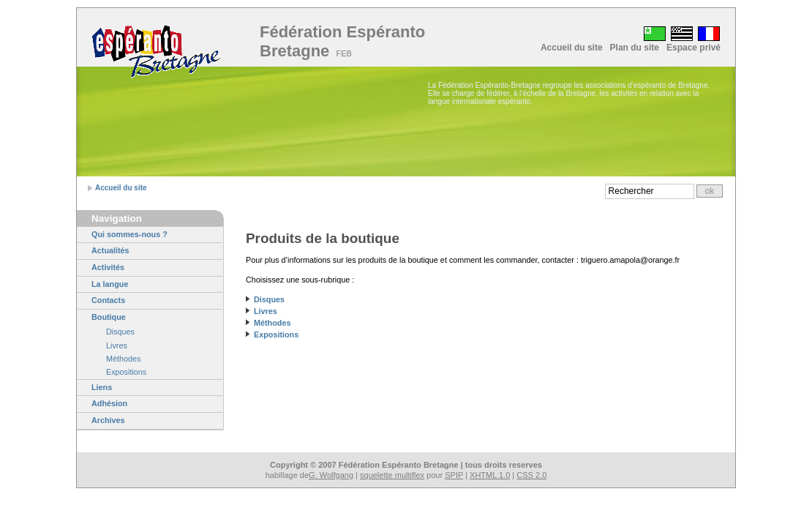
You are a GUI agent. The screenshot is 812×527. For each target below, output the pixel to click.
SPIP (454, 475)
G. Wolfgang (331, 475)
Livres (117, 345)
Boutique (109, 317)
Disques (120, 332)
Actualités (110, 250)
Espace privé (693, 48)
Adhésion (109, 403)
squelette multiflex (392, 475)
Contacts (108, 300)
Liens (102, 387)
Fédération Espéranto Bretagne (342, 41)
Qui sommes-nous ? (129, 234)
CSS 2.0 (531, 475)
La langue (110, 284)
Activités (108, 267)
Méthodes (123, 359)
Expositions (126, 372)
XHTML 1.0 (490, 475)
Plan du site (635, 48)
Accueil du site (572, 48)
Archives (108, 420)
